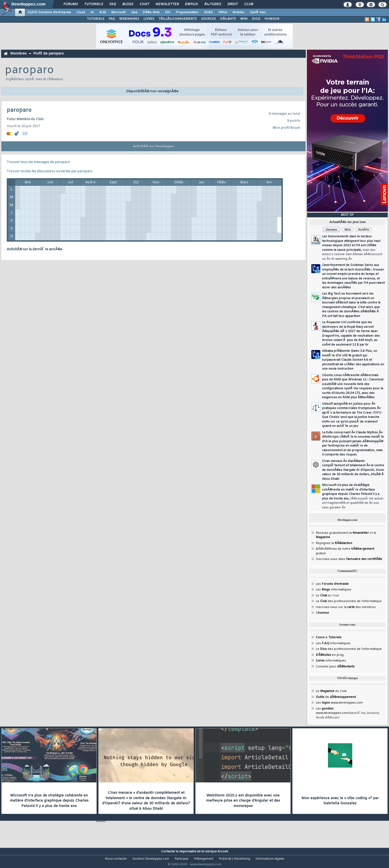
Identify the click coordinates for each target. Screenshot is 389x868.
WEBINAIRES (129, 19)
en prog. (330, 655)
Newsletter (167, 4)
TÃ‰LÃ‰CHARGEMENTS (178, 19)
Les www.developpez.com (339, 703)
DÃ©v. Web (151, 12)
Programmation (187, 12)
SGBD (208, 12)
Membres (18, 54)
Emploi (191, 4)
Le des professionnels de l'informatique (349, 601)
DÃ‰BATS (228, 19)
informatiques (331, 661)
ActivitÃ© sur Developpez (153, 147)
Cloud (81, 12)
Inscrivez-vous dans (349, 559)
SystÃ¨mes (258, 12)
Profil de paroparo (48, 54)
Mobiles (239, 12)
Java (134, 12)
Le (321, 596)
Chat (144, 4)
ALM (103, 12)
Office (223, 12)
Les (332, 584)
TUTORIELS (96, 19)
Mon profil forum (286, 128)
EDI (168, 12)
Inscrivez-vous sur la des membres (346, 607)
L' (323, 613)
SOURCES (208, 19)
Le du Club (331, 691)
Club (249, 4)
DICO (256, 19)
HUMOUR (272, 19)
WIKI (244, 19)
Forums (71, 4)
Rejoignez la (334, 543)
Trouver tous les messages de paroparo (38, 162)
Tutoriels (94, 4)
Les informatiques (334, 590)
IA (92, 12)
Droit (233, 4)
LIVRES (149, 19)
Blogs (128, 4)
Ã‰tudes (213, 4)
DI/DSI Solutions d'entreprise (49, 12)
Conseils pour (335, 667)
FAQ (113, 4)
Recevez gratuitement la (342, 533)
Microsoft (118, 12)
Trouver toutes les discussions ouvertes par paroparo (50, 171)
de (336, 697)
